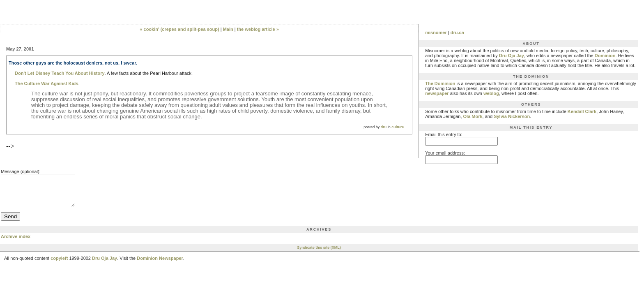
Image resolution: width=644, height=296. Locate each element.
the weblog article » (258, 29)
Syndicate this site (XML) (319, 254)
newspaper (437, 93)
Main (228, 29)
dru (384, 127)
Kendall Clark (582, 111)
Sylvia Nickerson (512, 116)
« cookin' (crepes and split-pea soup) (179, 29)
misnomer (436, 32)
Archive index (16, 243)
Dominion (605, 55)
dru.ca (457, 32)
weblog (491, 93)
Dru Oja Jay (512, 55)
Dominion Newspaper (160, 264)
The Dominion (440, 83)
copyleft (59, 264)
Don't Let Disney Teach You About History (60, 73)
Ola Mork (473, 116)
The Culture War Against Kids (46, 83)
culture (398, 127)
